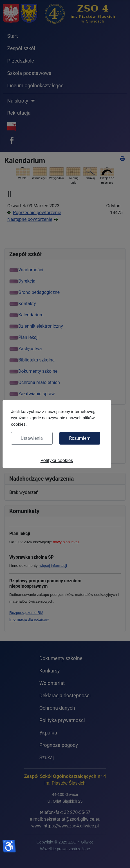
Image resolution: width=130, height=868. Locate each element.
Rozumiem (80, 438)
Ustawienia (32, 438)
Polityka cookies (57, 460)
